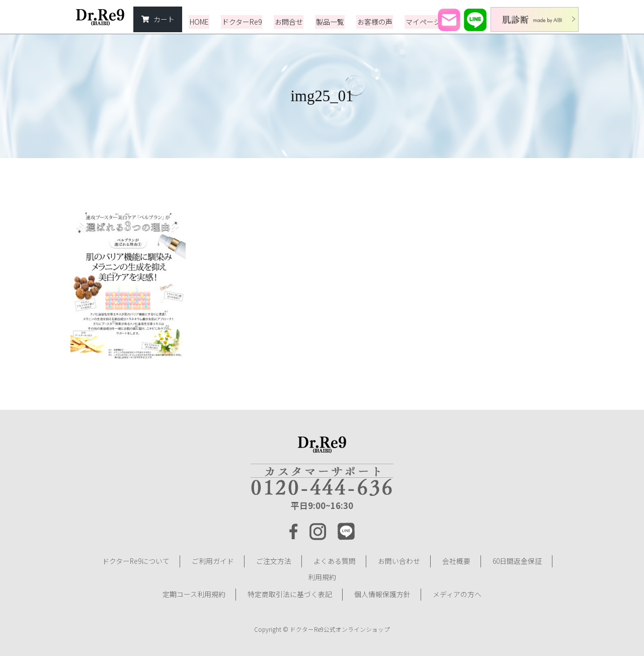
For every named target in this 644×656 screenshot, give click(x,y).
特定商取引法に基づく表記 (290, 591)
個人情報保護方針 (382, 591)
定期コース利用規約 (194, 591)
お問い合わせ (399, 561)
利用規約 (322, 576)
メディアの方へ (457, 591)
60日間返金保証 (517, 561)
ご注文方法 (274, 561)
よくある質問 (335, 561)
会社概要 (456, 561)
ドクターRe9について (136, 561)
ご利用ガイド (213, 561)
